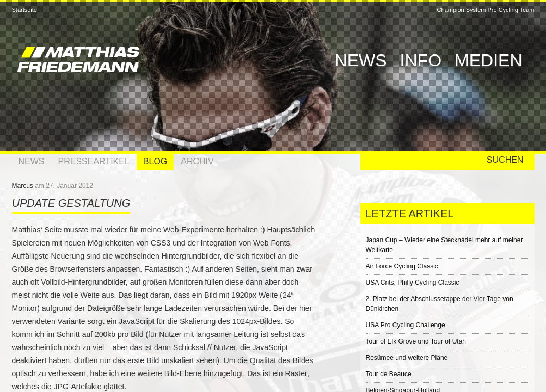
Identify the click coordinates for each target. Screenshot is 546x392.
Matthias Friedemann (126, 61)
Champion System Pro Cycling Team (486, 10)
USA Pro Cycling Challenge (406, 325)
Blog (155, 161)
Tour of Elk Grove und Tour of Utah (416, 341)
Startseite (24, 10)
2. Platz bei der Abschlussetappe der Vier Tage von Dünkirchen (440, 304)
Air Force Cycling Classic (402, 266)
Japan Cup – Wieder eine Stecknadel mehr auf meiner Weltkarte (444, 245)
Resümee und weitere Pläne (407, 358)
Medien (488, 60)
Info (421, 60)
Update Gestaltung (71, 203)
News (361, 60)
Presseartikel (94, 161)
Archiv (197, 161)
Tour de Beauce (389, 374)
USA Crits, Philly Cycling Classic (413, 283)
